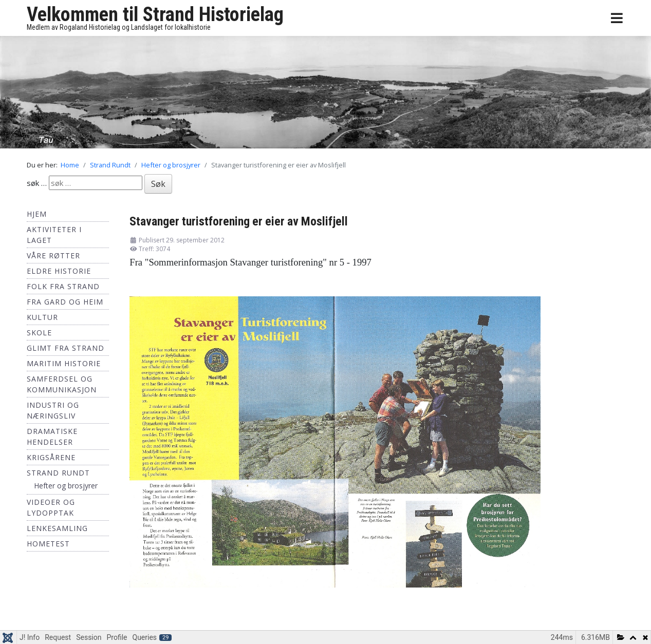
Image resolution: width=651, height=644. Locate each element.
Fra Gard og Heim (65, 302)
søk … (37, 183)
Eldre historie (59, 271)
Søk (158, 184)
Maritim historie (64, 363)
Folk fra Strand (63, 286)
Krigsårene (51, 457)
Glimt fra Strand (66, 348)
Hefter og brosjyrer (66, 486)
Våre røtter (53, 255)
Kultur (42, 317)
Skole (39, 333)
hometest (48, 544)
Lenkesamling (57, 528)
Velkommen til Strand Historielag (155, 14)
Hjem (37, 214)
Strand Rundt (58, 473)
